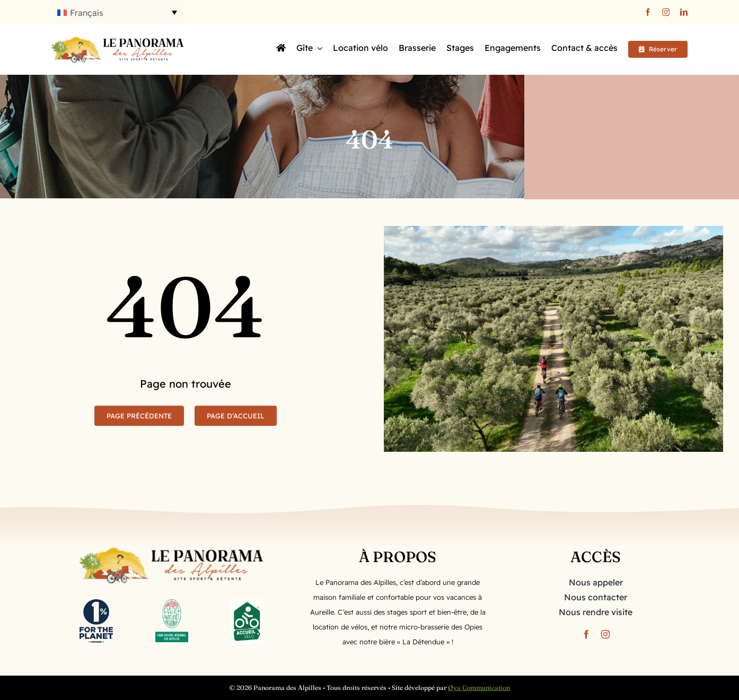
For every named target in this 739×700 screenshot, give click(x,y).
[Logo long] (118, 41)
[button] (117, 12)
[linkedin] (684, 12)
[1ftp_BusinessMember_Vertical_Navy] (96, 603)
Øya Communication (479, 688)
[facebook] (648, 12)
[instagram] (666, 12)
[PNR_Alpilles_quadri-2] (172, 603)
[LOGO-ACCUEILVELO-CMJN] (247, 603)
